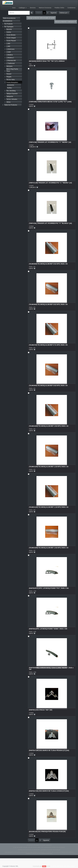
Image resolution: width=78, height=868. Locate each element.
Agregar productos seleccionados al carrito (41, 18)
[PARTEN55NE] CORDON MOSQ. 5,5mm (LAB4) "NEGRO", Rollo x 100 (51, 668)
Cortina (9, 32)
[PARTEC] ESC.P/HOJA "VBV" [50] (41, 710)
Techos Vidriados (12, 99)
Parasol (9, 74)
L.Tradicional (10, 63)
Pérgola (9, 77)
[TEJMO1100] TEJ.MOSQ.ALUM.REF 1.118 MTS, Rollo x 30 (49, 507)
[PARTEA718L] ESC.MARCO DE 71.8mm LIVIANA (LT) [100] (49, 791)
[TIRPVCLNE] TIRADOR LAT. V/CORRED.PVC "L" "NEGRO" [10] (50, 183)
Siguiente (54, 13)
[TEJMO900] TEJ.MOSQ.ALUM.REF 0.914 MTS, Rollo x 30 (48, 264)
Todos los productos (9, 18)
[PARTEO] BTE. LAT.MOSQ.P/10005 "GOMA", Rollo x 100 (48, 629)
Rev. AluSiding (11, 91)
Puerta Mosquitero (12, 82)
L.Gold (8, 52)
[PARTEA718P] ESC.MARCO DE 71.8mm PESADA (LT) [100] (49, 750)
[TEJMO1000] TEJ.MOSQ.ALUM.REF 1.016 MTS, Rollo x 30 (49, 548)
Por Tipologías (9, 27)
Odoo (44, 866)
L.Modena (10, 55)
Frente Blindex (11, 35)
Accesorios (11, 85)
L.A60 (8, 43)
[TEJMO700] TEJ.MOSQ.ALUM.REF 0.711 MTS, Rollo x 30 (48, 345)
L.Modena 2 (10, 58)
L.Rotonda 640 (11, 61)
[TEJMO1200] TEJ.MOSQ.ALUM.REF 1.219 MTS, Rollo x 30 (49, 467)
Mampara (9, 66)
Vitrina (8, 102)
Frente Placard (11, 41)
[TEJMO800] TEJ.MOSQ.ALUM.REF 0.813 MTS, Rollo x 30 (48, 304)
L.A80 (8, 46)
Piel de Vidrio (11, 80)
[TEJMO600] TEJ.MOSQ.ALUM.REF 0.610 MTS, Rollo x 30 (48, 385)
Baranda (9, 29)
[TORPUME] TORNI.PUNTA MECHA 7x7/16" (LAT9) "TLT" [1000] (50, 102)
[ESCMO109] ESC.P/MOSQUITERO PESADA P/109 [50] (47, 832)
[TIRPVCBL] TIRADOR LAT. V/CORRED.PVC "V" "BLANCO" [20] (50, 223)
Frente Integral (11, 38)
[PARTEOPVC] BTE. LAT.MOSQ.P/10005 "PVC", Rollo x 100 (49, 588)
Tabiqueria (10, 96)
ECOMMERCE (8, 21)
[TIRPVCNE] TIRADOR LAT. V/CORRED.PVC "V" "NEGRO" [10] (50, 142)
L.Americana (10, 49)
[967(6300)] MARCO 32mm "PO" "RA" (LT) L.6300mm (47, 61)
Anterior (39, 13)
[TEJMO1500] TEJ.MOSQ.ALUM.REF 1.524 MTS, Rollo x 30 (49, 426)
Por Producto (8, 24)
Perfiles (9, 88)
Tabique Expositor (12, 94)
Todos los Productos (11, 105)
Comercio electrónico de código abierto (63, 866)
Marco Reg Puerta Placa (12, 70)
